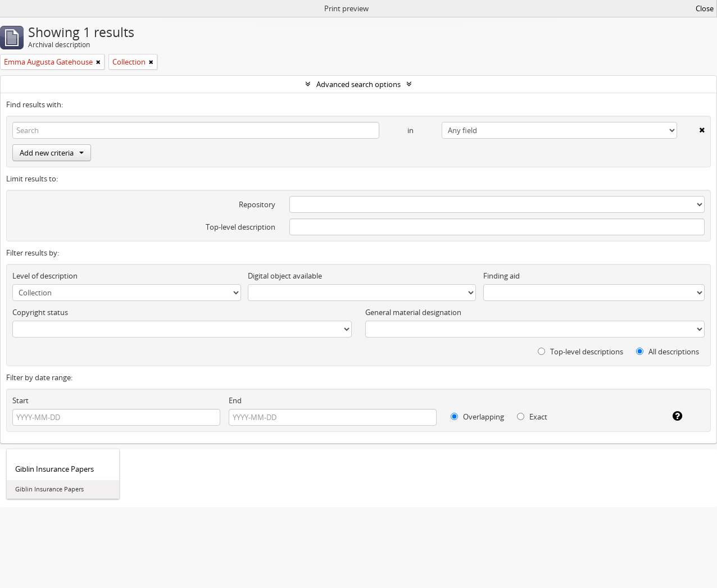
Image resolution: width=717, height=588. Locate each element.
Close (705, 8)
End (235, 400)
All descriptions (668, 352)
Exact (532, 417)
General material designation (413, 312)
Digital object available (285, 276)
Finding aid (502, 276)
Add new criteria (52, 153)
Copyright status (40, 312)
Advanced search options (358, 84)
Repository (257, 204)
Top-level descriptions (580, 352)
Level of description (45, 276)
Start (21, 400)
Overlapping (477, 417)
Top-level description (240, 227)
